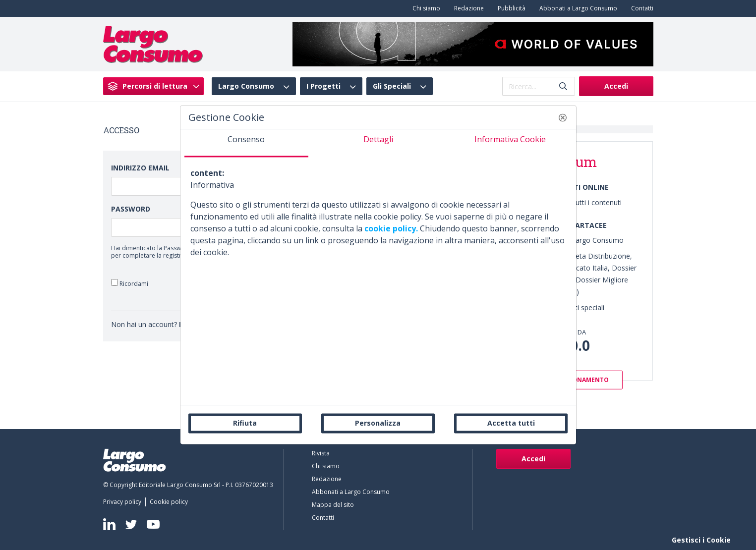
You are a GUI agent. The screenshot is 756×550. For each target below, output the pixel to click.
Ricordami (130, 283)
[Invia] (563, 86)
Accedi (616, 86)
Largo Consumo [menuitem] (246, 86)
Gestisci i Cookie (701, 540)
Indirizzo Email (140, 168)
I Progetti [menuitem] (323, 86)
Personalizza (378, 423)
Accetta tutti (511, 423)
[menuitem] (424, 8)
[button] (563, 117)
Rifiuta (245, 423)
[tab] (246, 143)
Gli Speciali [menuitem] (392, 86)
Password (131, 209)
